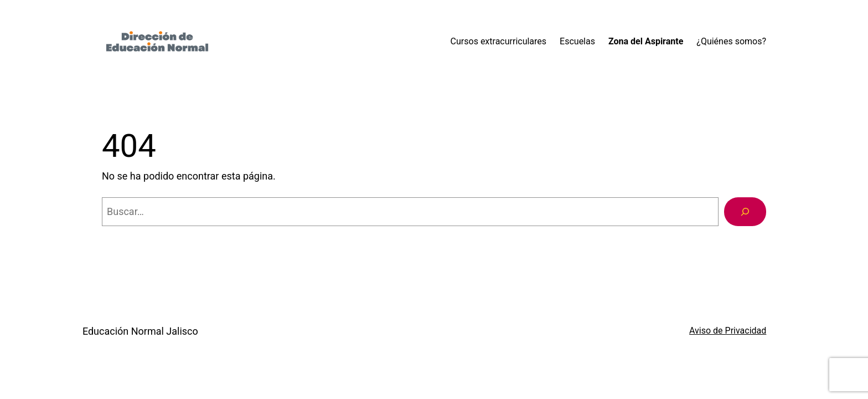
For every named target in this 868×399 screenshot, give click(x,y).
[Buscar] (745, 212)
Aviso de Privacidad (728, 331)
